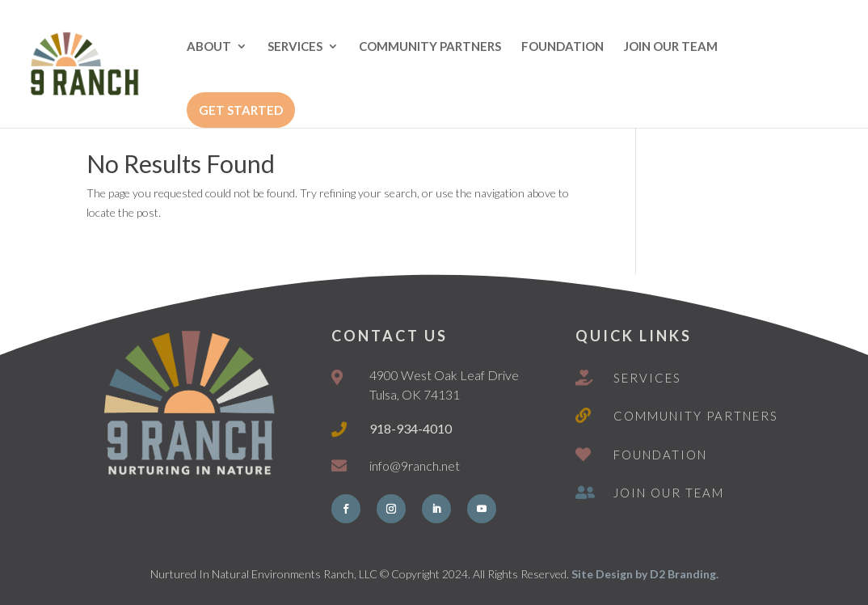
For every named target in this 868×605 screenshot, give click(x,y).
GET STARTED (241, 110)
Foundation (660, 455)
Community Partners (696, 416)
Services (647, 378)
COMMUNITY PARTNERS (430, 47)
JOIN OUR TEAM (671, 47)
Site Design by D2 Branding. (645, 574)
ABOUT (209, 47)
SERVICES (295, 47)
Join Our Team (669, 493)
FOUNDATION (563, 47)
